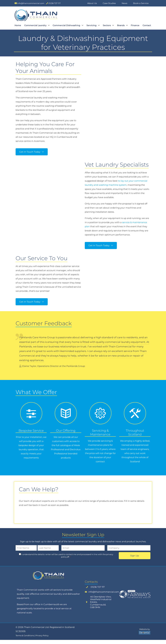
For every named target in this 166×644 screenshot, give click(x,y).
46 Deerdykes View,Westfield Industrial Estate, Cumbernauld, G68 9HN (101, 606)
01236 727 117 (98, 591)
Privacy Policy (42, 640)
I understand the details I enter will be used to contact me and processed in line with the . (67, 560)
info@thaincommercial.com (104, 596)
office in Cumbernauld (47, 608)
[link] (48, 580)
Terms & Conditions (25, 640)
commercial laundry (51, 598)
